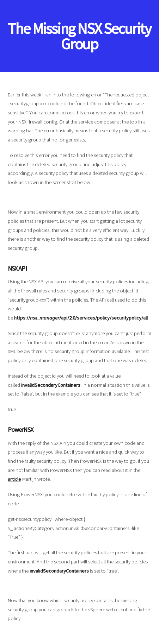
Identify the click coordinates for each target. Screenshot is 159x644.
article (14, 479)
